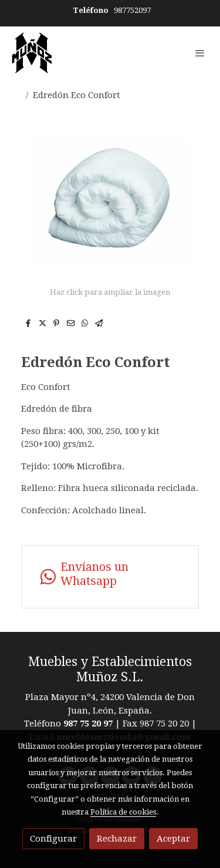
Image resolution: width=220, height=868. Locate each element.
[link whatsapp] (110, 577)
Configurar (53, 839)
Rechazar (117, 839)
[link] (32, 53)
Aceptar (173, 839)
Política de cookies (123, 812)
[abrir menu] (200, 53)
